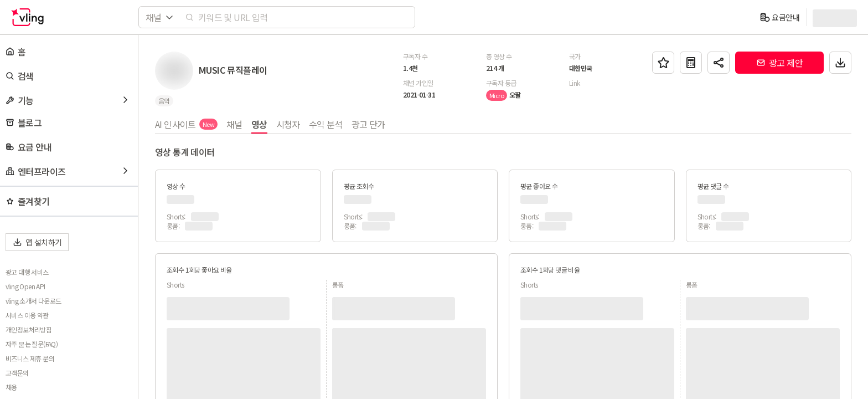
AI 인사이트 (186, 124)
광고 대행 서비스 (27, 272)
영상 (259, 124)
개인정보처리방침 (29, 330)
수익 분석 (326, 124)
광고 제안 (779, 63)
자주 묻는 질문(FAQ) (32, 344)
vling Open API (25, 287)
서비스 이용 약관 (27, 315)
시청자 (288, 124)
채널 (234, 124)
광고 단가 (368, 124)
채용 (11, 387)
